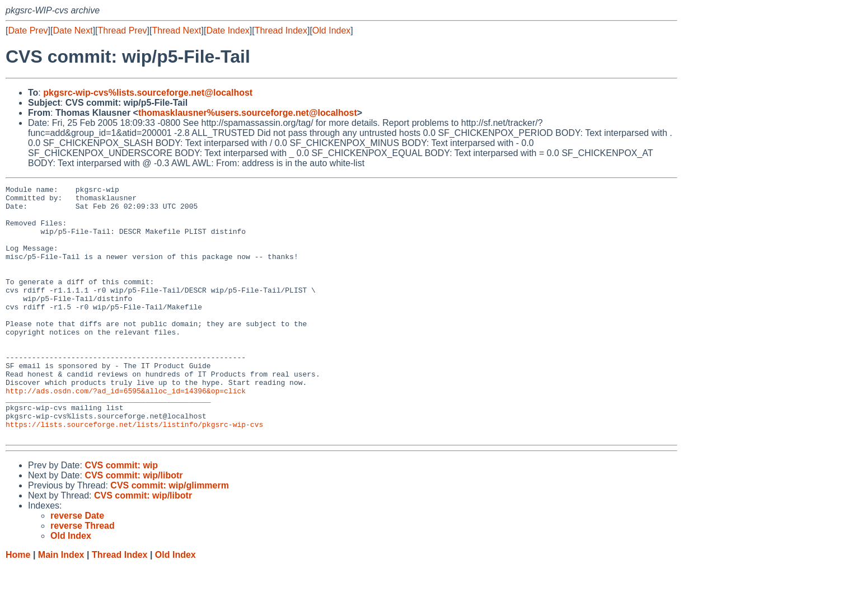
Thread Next (176, 30)
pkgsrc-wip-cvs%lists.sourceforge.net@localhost (148, 93)
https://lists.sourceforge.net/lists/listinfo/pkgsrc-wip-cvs (134, 473)
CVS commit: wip (121, 516)
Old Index (331, 30)
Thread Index (281, 30)
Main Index (61, 605)
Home (18, 605)
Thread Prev (123, 30)
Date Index (228, 30)
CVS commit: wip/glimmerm (170, 536)
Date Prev (28, 30)
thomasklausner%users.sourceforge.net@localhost (248, 113)
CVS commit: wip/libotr (133, 526)
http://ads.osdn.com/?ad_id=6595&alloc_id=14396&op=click (126, 432)
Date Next (72, 30)
